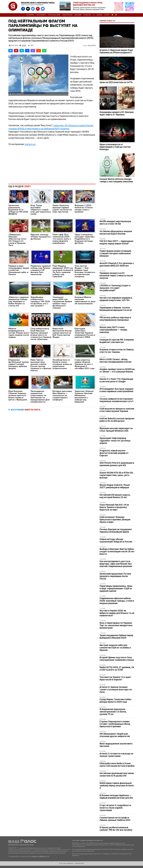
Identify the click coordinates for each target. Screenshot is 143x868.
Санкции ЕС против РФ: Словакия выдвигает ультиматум (117, 341)
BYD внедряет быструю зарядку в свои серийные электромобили (117, 390)
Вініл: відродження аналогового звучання (116, 745)
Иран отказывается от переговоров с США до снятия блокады (115, 147)
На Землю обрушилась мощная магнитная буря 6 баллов (116, 233)
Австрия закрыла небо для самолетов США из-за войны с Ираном (115, 648)
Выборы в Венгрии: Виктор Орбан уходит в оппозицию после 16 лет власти (117, 552)
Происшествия (54, 15)
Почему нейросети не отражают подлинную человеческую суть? (116, 400)
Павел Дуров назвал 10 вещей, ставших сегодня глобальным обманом (116, 253)
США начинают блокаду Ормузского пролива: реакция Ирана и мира (115, 520)
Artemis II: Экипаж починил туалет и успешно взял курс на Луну (116, 690)
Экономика (41, 15)
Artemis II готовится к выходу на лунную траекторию (116, 755)
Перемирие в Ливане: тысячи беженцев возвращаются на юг (116, 309)
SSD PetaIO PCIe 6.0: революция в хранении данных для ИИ (117, 464)
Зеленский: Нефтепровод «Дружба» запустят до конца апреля (115, 441)
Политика (30, 15)
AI (94, 15)
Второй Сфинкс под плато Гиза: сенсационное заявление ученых (117, 659)
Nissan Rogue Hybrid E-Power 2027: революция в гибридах (115, 486)
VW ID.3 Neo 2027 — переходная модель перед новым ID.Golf (116, 242)
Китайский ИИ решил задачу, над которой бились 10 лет (115, 496)
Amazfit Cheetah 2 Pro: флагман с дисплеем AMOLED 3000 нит (117, 265)
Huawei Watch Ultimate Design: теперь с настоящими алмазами (116, 180)
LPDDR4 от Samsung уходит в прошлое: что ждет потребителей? (115, 288)
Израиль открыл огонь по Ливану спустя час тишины (117, 351)
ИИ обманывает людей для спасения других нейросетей (115, 735)
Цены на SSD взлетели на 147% (116, 82)
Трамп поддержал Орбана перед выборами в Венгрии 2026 (116, 637)
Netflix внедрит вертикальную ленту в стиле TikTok (115, 223)
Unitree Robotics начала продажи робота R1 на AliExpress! (117, 420)
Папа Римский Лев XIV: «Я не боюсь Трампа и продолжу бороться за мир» (114, 507)
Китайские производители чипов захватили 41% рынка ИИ (117, 775)
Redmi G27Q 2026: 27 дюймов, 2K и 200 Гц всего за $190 (117, 669)
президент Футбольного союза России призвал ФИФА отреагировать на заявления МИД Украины (51, 127)
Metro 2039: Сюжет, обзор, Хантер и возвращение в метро (116, 361)
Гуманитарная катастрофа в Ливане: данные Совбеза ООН (115, 819)
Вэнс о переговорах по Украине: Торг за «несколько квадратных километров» (116, 625)
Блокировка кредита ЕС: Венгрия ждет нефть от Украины (117, 113)
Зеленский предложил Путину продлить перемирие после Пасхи (115, 576)
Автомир (78, 15)
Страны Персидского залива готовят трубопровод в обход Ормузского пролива (115, 724)
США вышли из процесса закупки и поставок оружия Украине (117, 410)
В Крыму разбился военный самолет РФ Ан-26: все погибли (116, 829)
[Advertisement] (52, 164)
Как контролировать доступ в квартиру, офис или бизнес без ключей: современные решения (116, 564)
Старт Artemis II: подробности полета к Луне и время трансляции (115, 808)
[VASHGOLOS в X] (28, 9)
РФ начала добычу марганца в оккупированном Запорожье (115, 319)
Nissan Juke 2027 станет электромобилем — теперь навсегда (113, 330)
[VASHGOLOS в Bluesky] (43, 9)
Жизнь (99, 15)
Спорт (107, 15)
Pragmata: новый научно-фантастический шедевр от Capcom (114, 453)
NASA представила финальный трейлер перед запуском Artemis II (117, 786)
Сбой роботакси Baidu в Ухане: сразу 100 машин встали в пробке (117, 765)
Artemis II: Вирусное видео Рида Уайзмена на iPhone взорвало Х (116, 51)
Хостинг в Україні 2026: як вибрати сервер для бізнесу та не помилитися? (117, 613)
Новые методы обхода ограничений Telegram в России (116, 540)
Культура (87, 15)
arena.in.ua (30, 144)
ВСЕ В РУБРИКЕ (26, 410)
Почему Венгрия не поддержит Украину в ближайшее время (116, 531)
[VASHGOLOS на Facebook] (23, 9)
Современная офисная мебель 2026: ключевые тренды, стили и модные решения (117, 601)
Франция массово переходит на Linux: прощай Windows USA (116, 430)
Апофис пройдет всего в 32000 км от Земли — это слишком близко (117, 370)
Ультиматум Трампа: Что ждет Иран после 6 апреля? (115, 678)
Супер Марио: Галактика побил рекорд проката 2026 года (115, 701)
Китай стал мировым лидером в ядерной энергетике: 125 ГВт (116, 299)
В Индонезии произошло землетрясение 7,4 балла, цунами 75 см (113, 712)
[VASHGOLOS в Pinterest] (38, 9)
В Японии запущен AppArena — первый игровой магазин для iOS (116, 797)
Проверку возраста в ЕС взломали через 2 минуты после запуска (116, 276)
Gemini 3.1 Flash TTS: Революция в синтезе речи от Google (116, 380)
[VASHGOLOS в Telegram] (33, 9)
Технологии (67, 15)
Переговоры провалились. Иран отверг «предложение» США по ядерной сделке (116, 589)
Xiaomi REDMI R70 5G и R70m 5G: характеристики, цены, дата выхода (116, 475)
